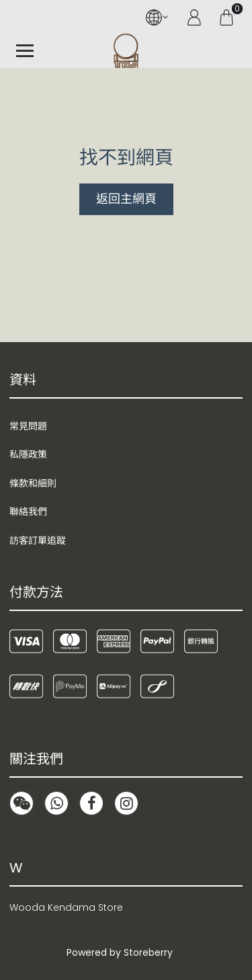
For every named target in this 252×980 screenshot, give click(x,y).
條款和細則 (33, 483)
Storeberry (148, 952)
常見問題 (28, 426)
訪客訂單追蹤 (38, 540)
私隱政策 (28, 454)
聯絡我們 (28, 512)
